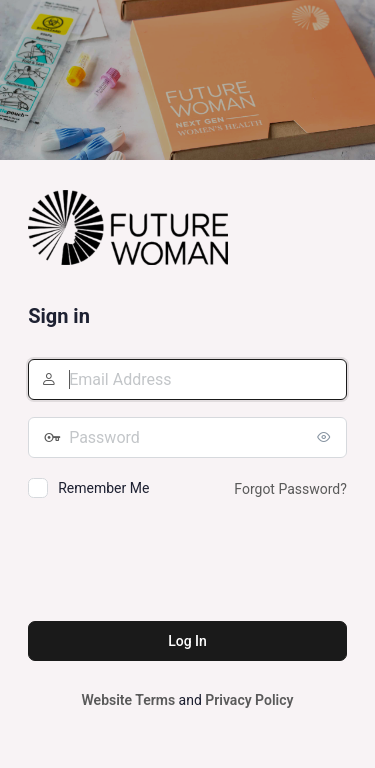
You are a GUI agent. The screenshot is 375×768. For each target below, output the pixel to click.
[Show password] (327, 437)
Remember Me (103, 488)
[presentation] (180, 563)
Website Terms (129, 700)
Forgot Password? (290, 489)
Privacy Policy (249, 700)
